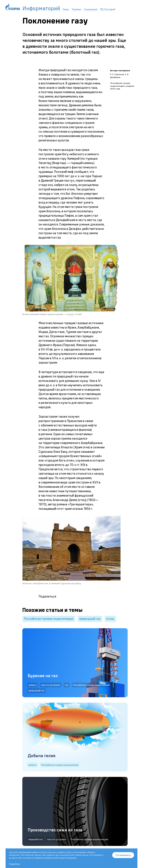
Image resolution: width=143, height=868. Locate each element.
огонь (110, 619)
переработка (35, 839)
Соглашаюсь (123, 855)
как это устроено (51, 685)
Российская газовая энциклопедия (49, 619)
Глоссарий (110, 9)
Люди (66, 9)
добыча (32, 685)
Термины (76, 9)
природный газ (90, 619)
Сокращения (91, 9)
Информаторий (41, 8)
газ (67, 685)
